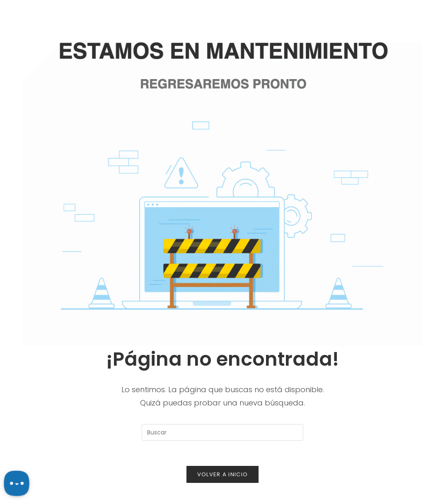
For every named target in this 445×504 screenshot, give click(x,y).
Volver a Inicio (223, 474)
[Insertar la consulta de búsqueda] (222, 432)
